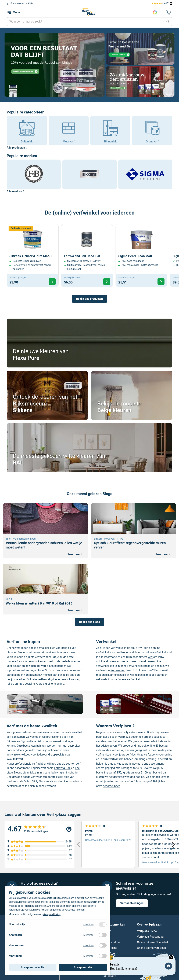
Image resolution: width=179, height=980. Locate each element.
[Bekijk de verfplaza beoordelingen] (162, 3)
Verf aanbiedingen (132, 903)
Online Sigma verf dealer (152, 948)
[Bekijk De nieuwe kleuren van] (89, 343)
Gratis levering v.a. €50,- (22, 3)
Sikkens (11, 741)
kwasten (74, 679)
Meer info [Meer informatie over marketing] (88, 956)
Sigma (25, 741)
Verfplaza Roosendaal (151, 937)
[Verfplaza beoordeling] (40, 829)
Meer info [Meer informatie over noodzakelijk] (88, 924)
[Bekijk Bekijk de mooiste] (132, 395)
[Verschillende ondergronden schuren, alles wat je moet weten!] (45, 531)
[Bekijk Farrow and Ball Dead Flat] (87, 255)
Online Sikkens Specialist (153, 942)
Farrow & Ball (62, 768)
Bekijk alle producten (89, 299)
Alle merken (16, 191)
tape (21, 684)
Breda (147, 666)
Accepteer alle (83, 967)
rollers (10, 684)
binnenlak (74, 661)
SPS (35, 781)
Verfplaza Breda (147, 931)
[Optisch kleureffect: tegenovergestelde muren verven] (134, 531)
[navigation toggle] (9, 12)
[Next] (173, 844)
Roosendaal (118, 670)
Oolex (27, 781)
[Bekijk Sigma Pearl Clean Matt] (141, 255)
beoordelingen (112, 786)
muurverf (12, 661)
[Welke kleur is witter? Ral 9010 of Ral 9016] (45, 589)
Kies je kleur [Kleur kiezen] (155, 12)
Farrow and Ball (111, 942)
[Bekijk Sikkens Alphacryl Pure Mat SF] (33, 255)
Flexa (42, 781)
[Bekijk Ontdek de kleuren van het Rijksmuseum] (47, 395)
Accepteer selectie (33, 967)
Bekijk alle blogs (89, 622)
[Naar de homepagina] (89, 12)
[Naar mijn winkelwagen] (169, 12)
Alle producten (17, 148)
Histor (53, 781)
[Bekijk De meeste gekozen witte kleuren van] (89, 448)
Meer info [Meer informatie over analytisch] (88, 935)
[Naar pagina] (55, 65)
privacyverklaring (51, 914)
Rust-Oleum (109, 976)
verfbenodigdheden (49, 679)
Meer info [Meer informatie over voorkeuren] (88, 945)
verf (150, 657)
